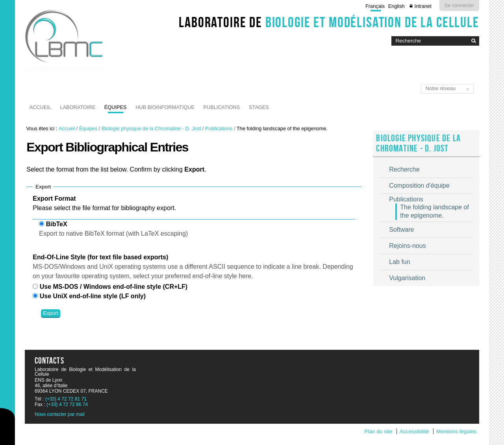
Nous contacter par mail (60, 414)
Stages (259, 107)
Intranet (423, 6)
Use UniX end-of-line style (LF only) (93, 296)
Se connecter (459, 5)
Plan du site (378, 431)
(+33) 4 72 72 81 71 (66, 399)
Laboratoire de (329, 22)
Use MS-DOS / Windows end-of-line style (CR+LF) (114, 287)
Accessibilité (414, 431)
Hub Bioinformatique (165, 107)
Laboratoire (78, 107)
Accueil (40, 107)
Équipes (116, 107)
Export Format (54, 198)
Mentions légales (456, 431)
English (397, 6)
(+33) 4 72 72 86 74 (67, 404)
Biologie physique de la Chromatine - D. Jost (151, 128)
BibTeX (57, 224)
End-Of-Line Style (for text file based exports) (100, 257)
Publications (221, 107)
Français (375, 6)
